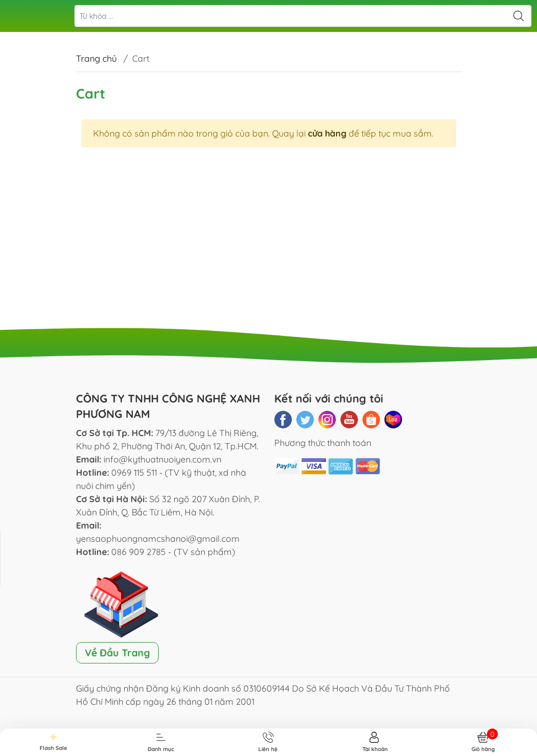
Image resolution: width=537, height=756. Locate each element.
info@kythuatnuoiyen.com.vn (162, 459)
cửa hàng (327, 133)
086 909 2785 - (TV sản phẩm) (173, 552)
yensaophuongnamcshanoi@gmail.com (158, 539)
